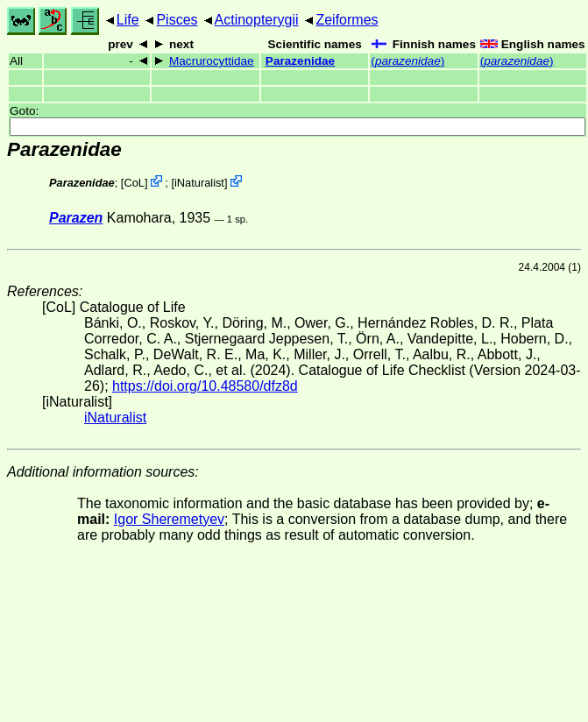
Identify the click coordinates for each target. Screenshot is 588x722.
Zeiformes (347, 20)
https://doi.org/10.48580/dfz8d (205, 386)
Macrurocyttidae (212, 61)
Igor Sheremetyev (169, 519)
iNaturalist (199, 183)
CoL (134, 183)
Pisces (177, 20)
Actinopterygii (257, 20)
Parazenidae (300, 61)
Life (128, 20)
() (407, 61)
